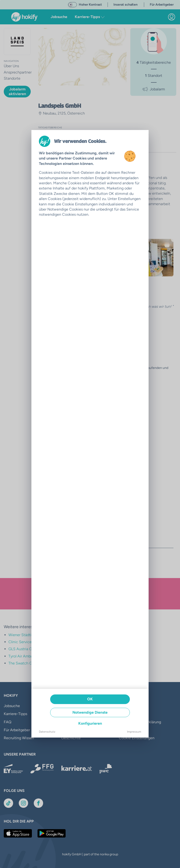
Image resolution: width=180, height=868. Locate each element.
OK (90, 699)
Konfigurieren (90, 723)
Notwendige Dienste (90, 712)
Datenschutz (47, 732)
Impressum (134, 732)
